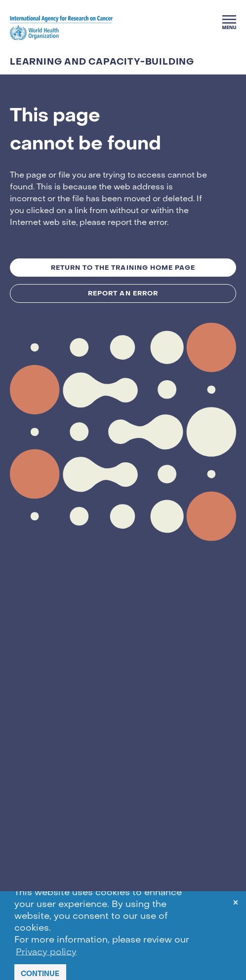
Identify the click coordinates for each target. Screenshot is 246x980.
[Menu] (229, 22)
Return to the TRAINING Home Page (123, 268)
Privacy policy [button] (46, 952)
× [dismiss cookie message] (236, 904)
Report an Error (123, 293)
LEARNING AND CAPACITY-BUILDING (102, 62)
